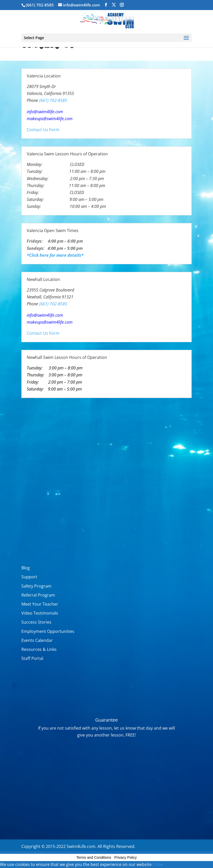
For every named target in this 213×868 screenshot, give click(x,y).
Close (158, 864)
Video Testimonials (40, 613)
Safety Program (36, 586)
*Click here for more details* (55, 255)
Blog (26, 568)
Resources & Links (39, 649)
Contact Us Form (43, 130)
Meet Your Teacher (40, 604)
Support (29, 577)
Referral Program (38, 595)
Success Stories (36, 622)
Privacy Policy (125, 857)
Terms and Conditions (94, 857)
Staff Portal (32, 658)
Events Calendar (37, 640)
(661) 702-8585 (40, 5)
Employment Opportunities (48, 631)
